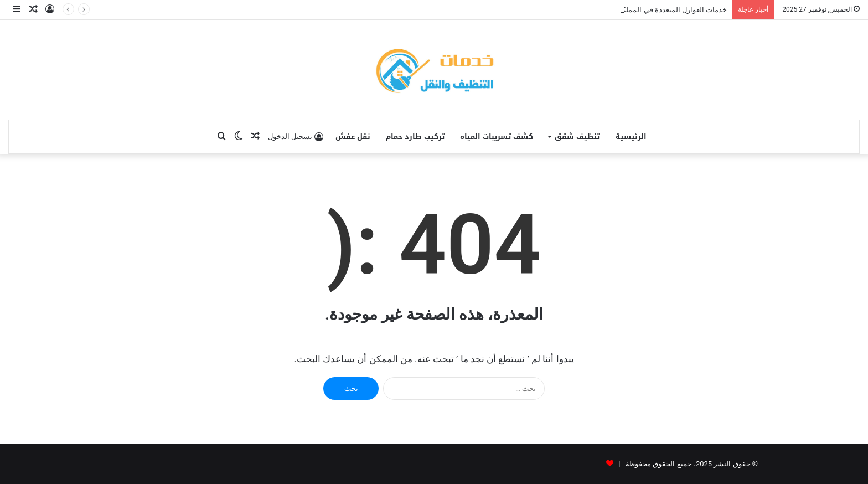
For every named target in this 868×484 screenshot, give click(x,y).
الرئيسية (631, 137)
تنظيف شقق (577, 137)
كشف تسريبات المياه (497, 137)
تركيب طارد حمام (415, 137)
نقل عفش (353, 137)
